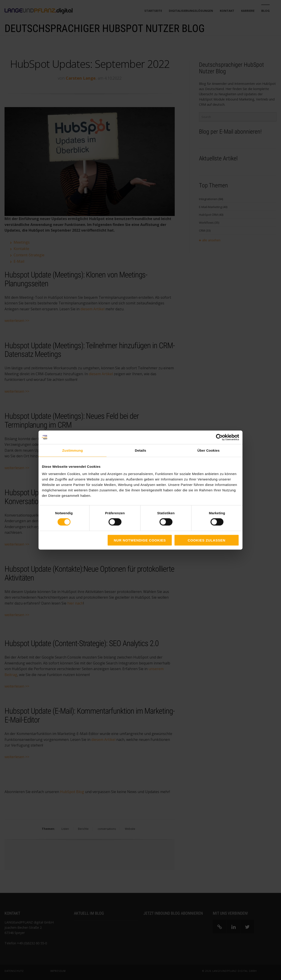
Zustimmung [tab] (73, 450)
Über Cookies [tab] (208, 450)
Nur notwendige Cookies (140, 540)
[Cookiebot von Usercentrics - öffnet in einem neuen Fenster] (219, 437)
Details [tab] (140, 450)
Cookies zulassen (206, 540)
